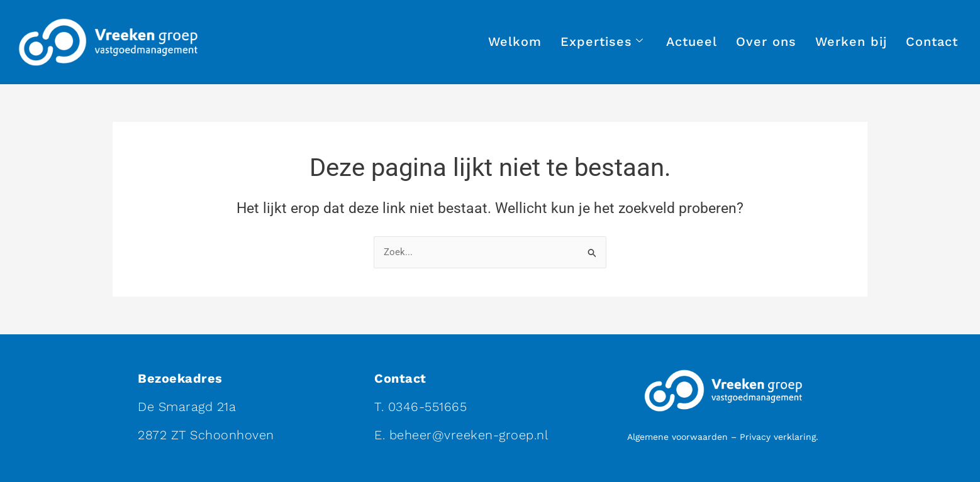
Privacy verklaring (778, 437)
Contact (932, 41)
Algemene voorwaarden (677, 437)
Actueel (692, 41)
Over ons (766, 41)
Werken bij (851, 41)
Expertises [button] (602, 42)
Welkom (515, 41)
